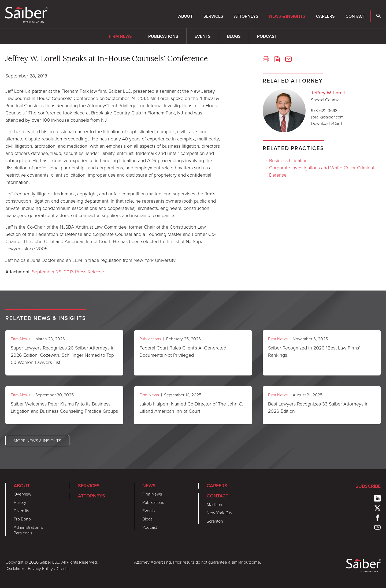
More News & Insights (37, 441)
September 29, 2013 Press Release (68, 271)
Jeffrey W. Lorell (328, 93)
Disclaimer (15, 568)
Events (203, 36)
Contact (355, 16)
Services (213, 16)
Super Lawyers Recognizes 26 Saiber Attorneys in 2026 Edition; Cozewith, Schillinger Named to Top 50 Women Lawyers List (63, 355)
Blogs (234, 36)
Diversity (21, 511)
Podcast (267, 36)
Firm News (120, 36)
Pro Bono (22, 519)
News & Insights (287, 16)
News (149, 486)
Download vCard (326, 123)
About (185, 16)
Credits (63, 568)
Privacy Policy (40, 568)
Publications (163, 36)
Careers (325, 16)
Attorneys (246, 16)
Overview (23, 494)
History (20, 502)
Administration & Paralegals (28, 530)
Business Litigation (288, 160)
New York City (220, 513)
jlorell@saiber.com (327, 117)
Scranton (215, 521)
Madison (214, 504)
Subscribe (368, 486)
